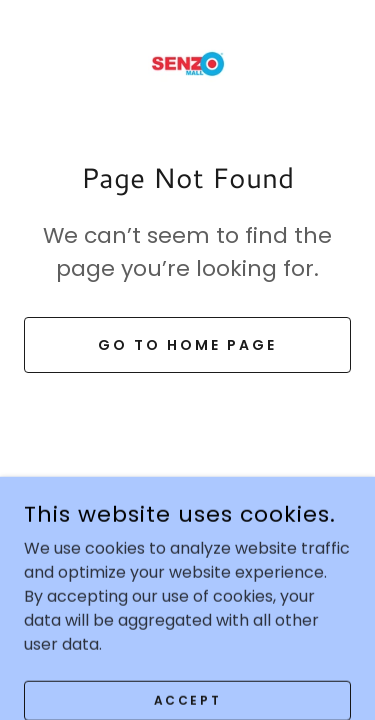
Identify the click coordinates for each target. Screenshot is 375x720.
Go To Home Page (187, 345)
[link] (188, 64)
